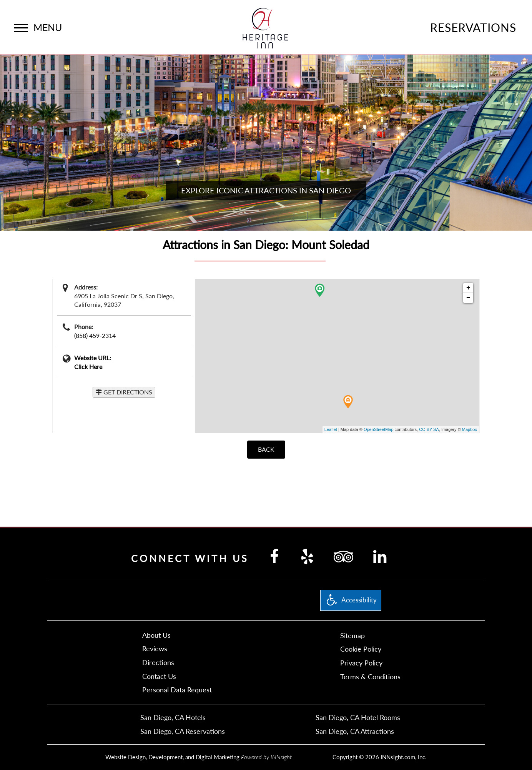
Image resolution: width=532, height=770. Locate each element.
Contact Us (159, 676)
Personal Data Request (177, 690)
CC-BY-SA (429, 429)
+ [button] (468, 288)
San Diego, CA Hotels (173, 717)
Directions (158, 662)
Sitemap (352, 635)
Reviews (155, 649)
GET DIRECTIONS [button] (124, 392)
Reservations (473, 27)
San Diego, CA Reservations (183, 731)
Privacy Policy (361, 663)
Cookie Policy (361, 649)
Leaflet (331, 429)
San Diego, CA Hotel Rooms (358, 717)
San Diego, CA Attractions (355, 731)
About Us (156, 635)
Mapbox (470, 429)
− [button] (468, 298)
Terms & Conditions (370, 677)
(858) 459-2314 (95, 335)
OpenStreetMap (379, 429)
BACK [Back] (266, 449)
